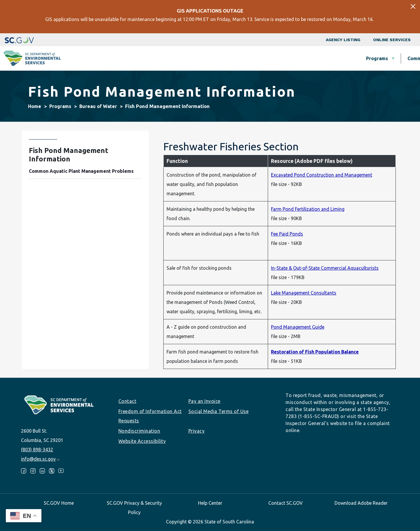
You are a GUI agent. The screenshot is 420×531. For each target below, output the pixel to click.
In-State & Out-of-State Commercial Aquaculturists (325, 268)
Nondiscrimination (139, 431)
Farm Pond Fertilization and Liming (308, 209)
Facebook (24, 471)
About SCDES (381, 58)
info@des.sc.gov (40, 459)
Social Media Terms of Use (219, 411)
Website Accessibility (142, 441)
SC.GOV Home (59, 503)
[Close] (413, 6)
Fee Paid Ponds (287, 234)
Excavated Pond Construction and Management (322, 175)
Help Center (210, 503)
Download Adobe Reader (361, 503)
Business (217, 58)
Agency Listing (343, 40)
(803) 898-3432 (37, 450)
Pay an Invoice (204, 401)
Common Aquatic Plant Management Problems (81, 171)
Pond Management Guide (298, 327)
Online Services (392, 40)
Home (35, 106)
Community (175, 58)
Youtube (61, 471)
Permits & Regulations (272, 58)
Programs (132, 58)
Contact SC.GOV (286, 503)
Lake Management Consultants (304, 293)
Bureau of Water (98, 106)
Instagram (33, 471)
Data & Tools (331, 58)
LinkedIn (42, 471)
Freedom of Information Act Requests (150, 416)
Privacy (197, 431)
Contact (127, 401)
